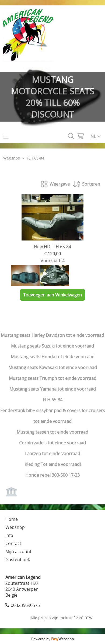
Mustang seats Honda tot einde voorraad (53, 357)
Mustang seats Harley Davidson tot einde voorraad (52, 335)
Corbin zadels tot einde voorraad (52, 443)
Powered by (52, 639)
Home (12, 519)
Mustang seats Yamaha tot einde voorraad (53, 389)
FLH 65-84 (53, 400)
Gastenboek (18, 560)
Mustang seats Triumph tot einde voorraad (53, 378)
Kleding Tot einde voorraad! (53, 464)
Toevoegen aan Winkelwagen (52, 295)
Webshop (12, 158)
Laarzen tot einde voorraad (53, 454)
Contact (13, 543)
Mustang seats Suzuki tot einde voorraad (52, 346)
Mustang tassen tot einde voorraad (52, 432)
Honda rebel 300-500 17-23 (52, 475)
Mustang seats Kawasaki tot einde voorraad (53, 367)
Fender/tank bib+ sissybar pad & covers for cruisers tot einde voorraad (53, 416)
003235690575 (25, 605)
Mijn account (18, 551)
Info (9, 535)
